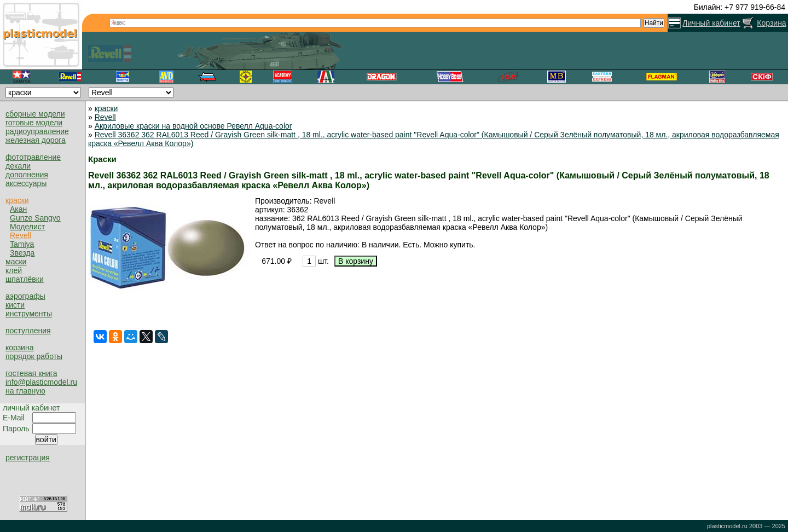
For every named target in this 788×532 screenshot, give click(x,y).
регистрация (28, 458)
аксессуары (26, 183)
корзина (19, 348)
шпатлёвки (25, 279)
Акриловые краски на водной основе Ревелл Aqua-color (193, 126)
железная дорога (36, 140)
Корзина (771, 23)
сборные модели (35, 114)
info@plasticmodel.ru (41, 382)
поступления (28, 331)
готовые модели (34, 123)
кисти (15, 305)
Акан (18, 209)
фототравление (33, 157)
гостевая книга (31, 373)
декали (18, 166)
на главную (25, 391)
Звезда (22, 253)
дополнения (27, 175)
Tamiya (22, 244)
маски (16, 262)
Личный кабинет (711, 23)
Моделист (27, 227)
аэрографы (25, 296)
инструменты (29, 314)
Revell (21, 235)
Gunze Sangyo (35, 218)
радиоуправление (37, 131)
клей (14, 270)
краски (17, 200)
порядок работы (34, 356)
